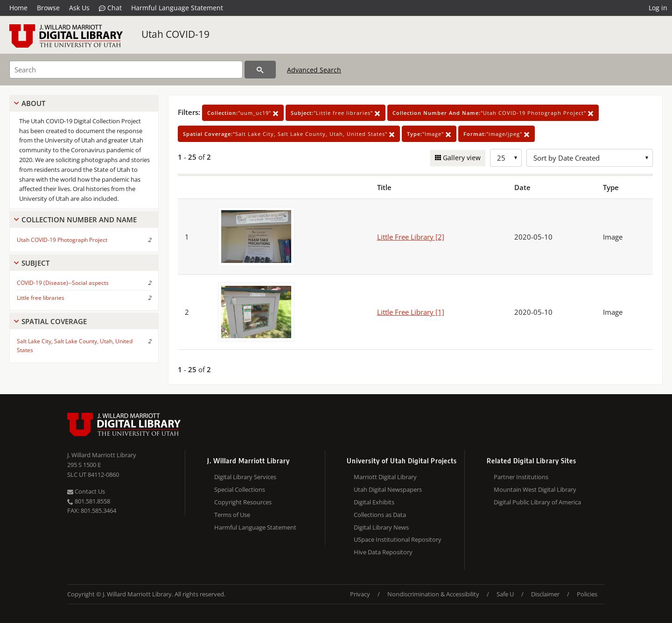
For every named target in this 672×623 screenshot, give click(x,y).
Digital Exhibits (374, 502)
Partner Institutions (521, 477)
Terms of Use (232, 515)
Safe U (505, 594)
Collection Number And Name (79, 219)
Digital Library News (381, 527)
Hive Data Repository (383, 552)
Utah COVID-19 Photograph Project (62, 240)
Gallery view (461, 158)
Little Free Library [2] (411, 237)
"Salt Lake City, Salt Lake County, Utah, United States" (289, 134)
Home (18, 8)
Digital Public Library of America (537, 502)
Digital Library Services (245, 477)
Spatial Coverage (54, 321)
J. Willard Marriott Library (102, 455)
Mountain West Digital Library (535, 489)
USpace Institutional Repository (398, 539)
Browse (48, 8)
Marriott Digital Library (385, 477)
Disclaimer (545, 594)
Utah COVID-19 (175, 34)
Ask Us (79, 8)
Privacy (360, 594)
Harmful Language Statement (177, 8)
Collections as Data (380, 515)
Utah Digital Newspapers (388, 489)
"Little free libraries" (336, 113)
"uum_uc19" (243, 113)
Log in (658, 8)
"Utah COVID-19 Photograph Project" (493, 113)
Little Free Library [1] (411, 312)
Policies (587, 594)
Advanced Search (314, 70)
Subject (35, 263)
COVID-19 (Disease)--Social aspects (63, 283)
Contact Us (86, 491)
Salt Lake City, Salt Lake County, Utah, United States (75, 346)
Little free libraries (41, 298)
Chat (110, 8)
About (33, 103)
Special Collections (240, 489)
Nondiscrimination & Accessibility (433, 594)
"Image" (429, 134)
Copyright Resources (243, 502)
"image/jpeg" (497, 134)
